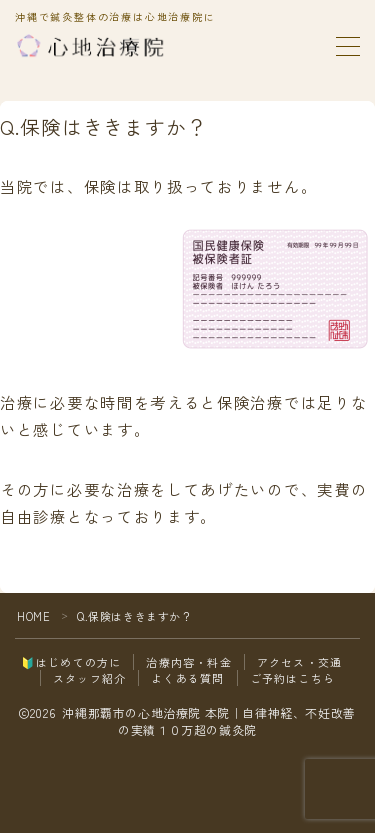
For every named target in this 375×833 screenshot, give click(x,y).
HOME (33, 616)
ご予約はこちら (292, 678)
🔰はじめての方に (71, 662)
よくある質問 (187, 678)
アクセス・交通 (299, 662)
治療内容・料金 (188, 662)
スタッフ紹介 (89, 678)
